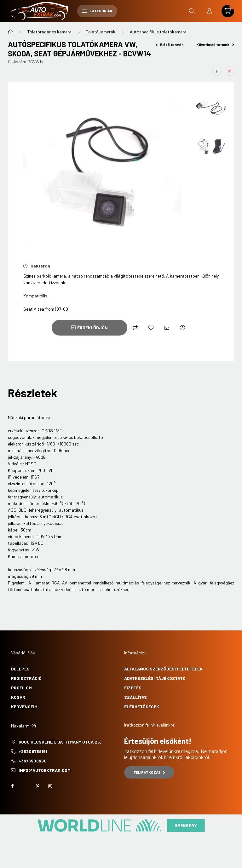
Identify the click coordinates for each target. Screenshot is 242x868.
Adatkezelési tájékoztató (155, 678)
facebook (12, 786)
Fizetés (133, 688)
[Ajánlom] (167, 328)
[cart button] (228, 11)
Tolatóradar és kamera (49, 32)
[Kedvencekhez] (151, 328)
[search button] (192, 11)
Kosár (18, 697)
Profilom (21, 688)
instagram (50, 786)
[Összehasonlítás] (135, 328)
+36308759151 (33, 751)
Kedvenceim (24, 707)
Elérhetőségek (142, 707)
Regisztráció (26, 678)
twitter (25, 786)
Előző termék (170, 44)
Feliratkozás (149, 772)
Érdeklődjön (92, 328)
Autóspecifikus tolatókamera (158, 32)
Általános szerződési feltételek (163, 669)
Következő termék (215, 44)
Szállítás (135, 697)
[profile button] (210, 11)
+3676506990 (33, 761)
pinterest (37, 786)
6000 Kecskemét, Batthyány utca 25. (60, 742)
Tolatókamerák (101, 32)
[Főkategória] (10, 32)
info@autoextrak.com (45, 770)
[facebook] (217, 71)
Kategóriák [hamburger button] (97, 11)
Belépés (20, 669)
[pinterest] (229, 71)
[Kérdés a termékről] (182, 328)
